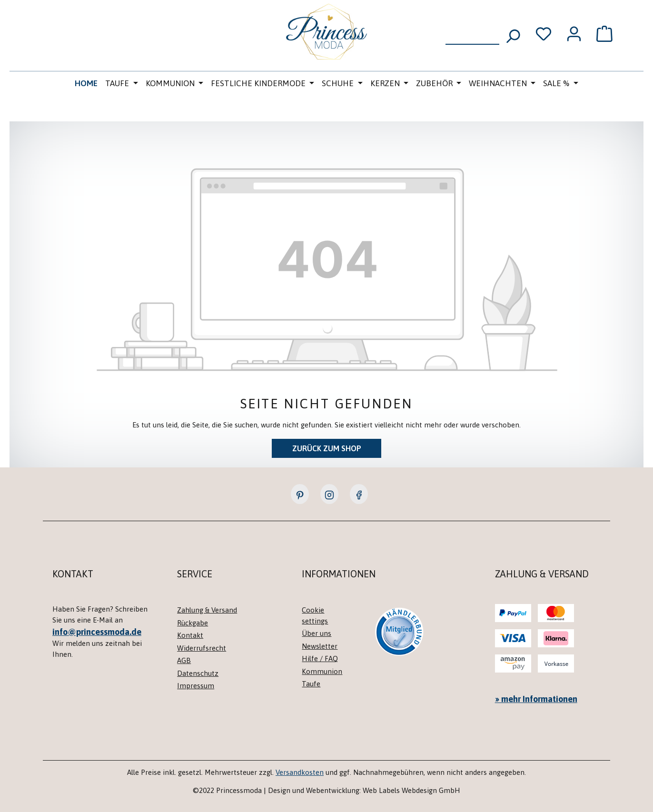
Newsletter (320, 646)
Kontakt (190, 635)
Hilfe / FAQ (320, 659)
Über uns (317, 633)
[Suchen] (513, 33)
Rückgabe (193, 623)
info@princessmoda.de (97, 632)
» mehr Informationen (536, 699)
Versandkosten (300, 772)
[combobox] (472, 33)
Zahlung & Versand (207, 610)
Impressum (196, 686)
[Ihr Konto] (574, 34)
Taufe (311, 684)
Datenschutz (198, 673)
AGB (184, 660)
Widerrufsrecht (202, 648)
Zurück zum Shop (327, 448)
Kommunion (322, 671)
